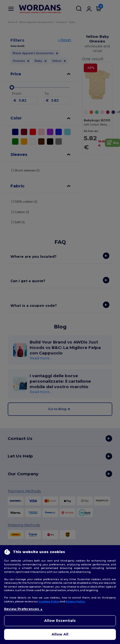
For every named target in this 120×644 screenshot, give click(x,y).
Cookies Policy (49, 601)
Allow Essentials (60, 621)
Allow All (60, 634)
